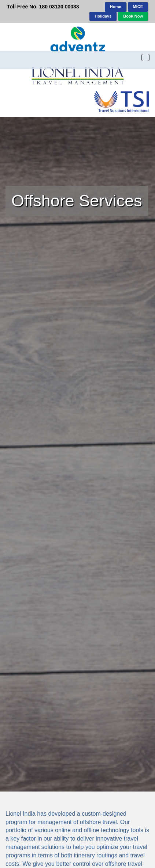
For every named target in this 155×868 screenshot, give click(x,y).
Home (116, 7)
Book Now (133, 16)
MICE (138, 7)
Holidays (103, 16)
